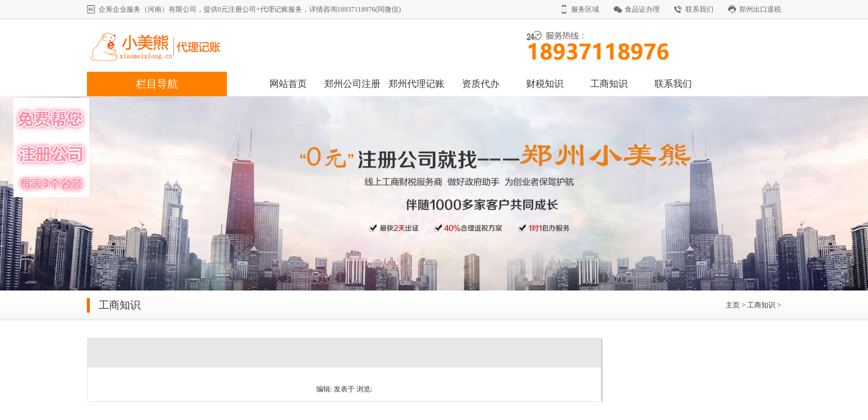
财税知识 (545, 84)
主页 (733, 305)
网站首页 (288, 84)
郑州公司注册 (352, 84)
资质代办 (481, 84)
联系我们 (699, 9)
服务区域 (585, 9)
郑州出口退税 (760, 9)
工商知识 (609, 84)
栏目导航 (157, 84)
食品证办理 (642, 9)
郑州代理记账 (416, 84)
